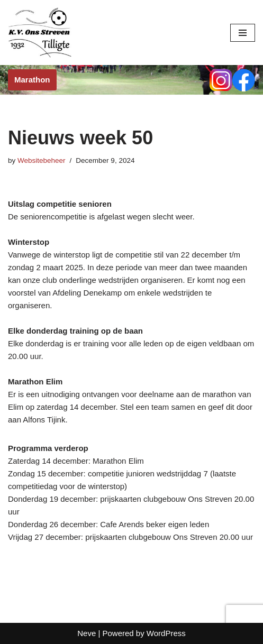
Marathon (32, 80)
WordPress (166, 633)
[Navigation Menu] (243, 33)
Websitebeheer (42, 160)
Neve (87, 633)
